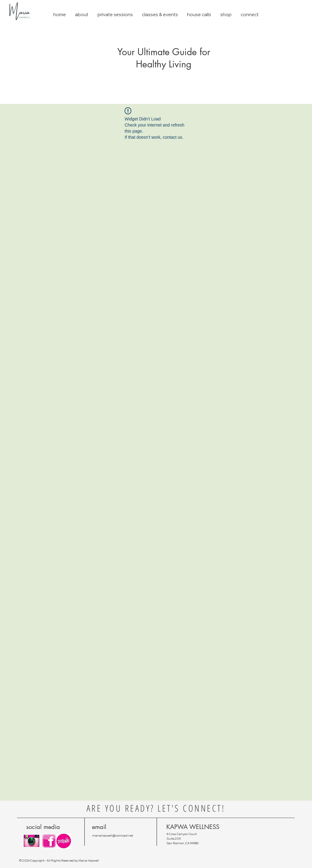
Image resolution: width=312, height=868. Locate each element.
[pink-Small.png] (49, 841)
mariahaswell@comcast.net (113, 836)
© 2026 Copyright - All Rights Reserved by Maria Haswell (59, 861)
